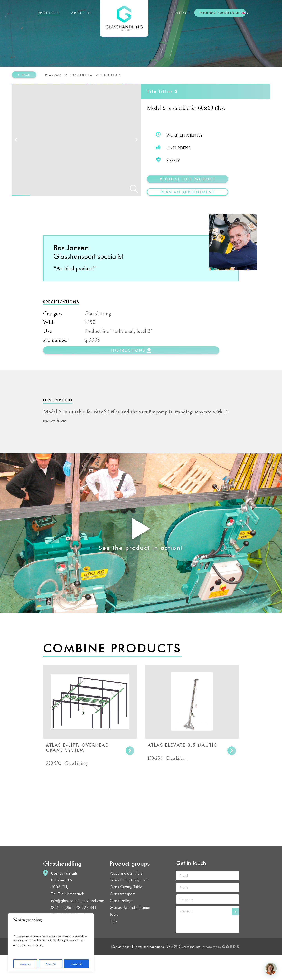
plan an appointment (188, 192)
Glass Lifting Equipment (129, 905)
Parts (113, 946)
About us (81, 13)
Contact (180, 13)
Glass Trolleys (121, 926)
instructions (128, 375)
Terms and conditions (149, 972)
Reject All (51, 964)
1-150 (90, 347)
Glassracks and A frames (130, 932)
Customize (25, 964)
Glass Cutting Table (126, 912)
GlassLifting (81, 75)
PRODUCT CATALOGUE (220, 13)
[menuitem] (245, 13)
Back (26, 75)
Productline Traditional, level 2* (118, 356)
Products (49, 13)
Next (137, 152)
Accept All (76, 964)
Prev (16, 152)
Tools (114, 939)
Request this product (188, 179)
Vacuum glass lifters (126, 898)
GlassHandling (124, 18)
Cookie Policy (121, 972)
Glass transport (122, 919)
